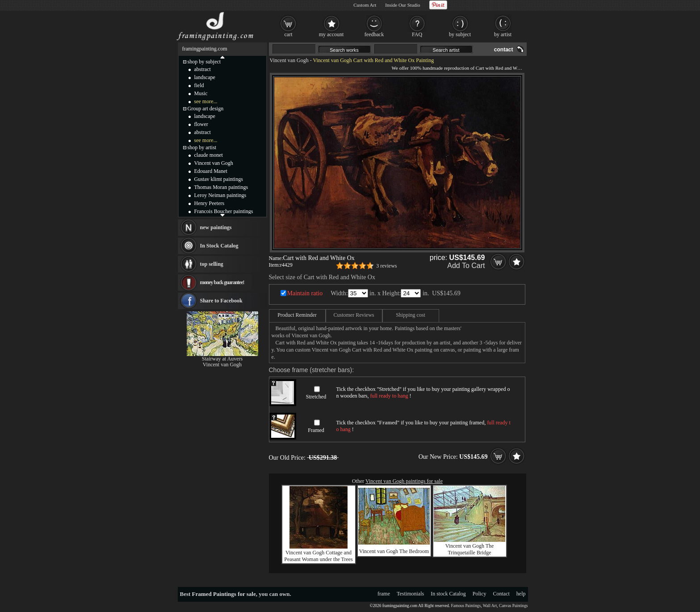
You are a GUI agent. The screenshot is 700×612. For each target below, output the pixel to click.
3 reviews (386, 266)
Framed (316, 430)
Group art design (206, 109)
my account (331, 34)
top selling (212, 264)
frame (384, 594)
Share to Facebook (221, 301)
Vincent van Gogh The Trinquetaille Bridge (470, 549)
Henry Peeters (210, 203)
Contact (501, 594)
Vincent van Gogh (289, 60)
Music (201, 93)
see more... (206, 101)
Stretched (316, 397)
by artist (503, 34)
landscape (205, 77)
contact (504, 50)
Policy (480, 594)
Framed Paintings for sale (224, 594)
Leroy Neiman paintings (220, 195)
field (199, 85)
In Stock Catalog (219, 246)
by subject (460, 34)
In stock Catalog (448, 594)
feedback (374, 34)
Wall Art (490, 606)
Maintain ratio (305, 293)
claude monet (209, 155)
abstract (203, 69)
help (521, 594)
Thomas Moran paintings (221, 187)
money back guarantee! (222, 282)
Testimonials (410, 594)
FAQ (417, 34)
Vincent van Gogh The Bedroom (394, 551)
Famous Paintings (466, 606)
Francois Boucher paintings (224, 211)
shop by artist (202, 147)
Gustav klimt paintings (219, 179)
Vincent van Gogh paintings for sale (404, 481)
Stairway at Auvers (222, 359)
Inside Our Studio (402, 5)
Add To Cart (466, 266)
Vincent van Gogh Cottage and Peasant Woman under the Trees (318, 556)
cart (289, 34)
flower (201, 124)
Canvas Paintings (513, 606)
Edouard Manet (211, 171)
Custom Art (365, 5)
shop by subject (204, 62)
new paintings (216, 227)
